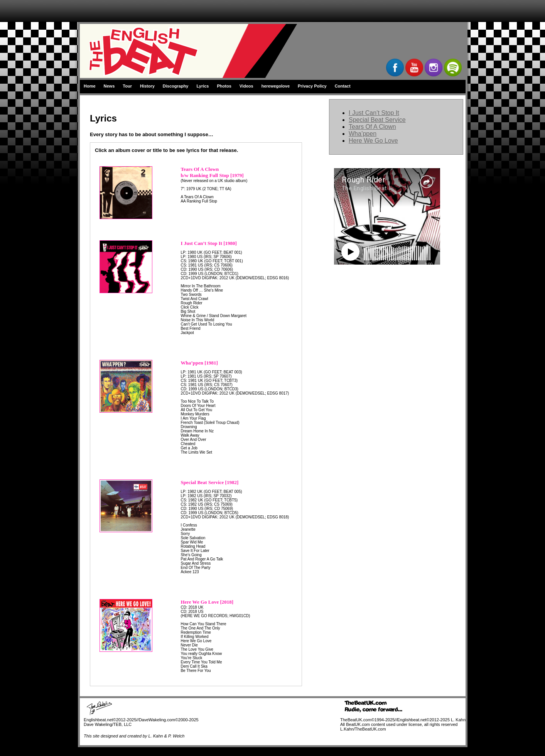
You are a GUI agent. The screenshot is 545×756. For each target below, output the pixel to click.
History (147, 86)
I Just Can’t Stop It (374, 113)
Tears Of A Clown (372, 127)
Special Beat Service (377, 120)
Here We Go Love (373, 141)
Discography (176, 86)
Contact (343, 86)
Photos (224, 86)
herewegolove (276, 86)
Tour (127, 86)
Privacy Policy (312, 86)
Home (90, 86)
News (109, 86)
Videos (246, 86)
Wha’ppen (363, 134)
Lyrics (202, 86)
